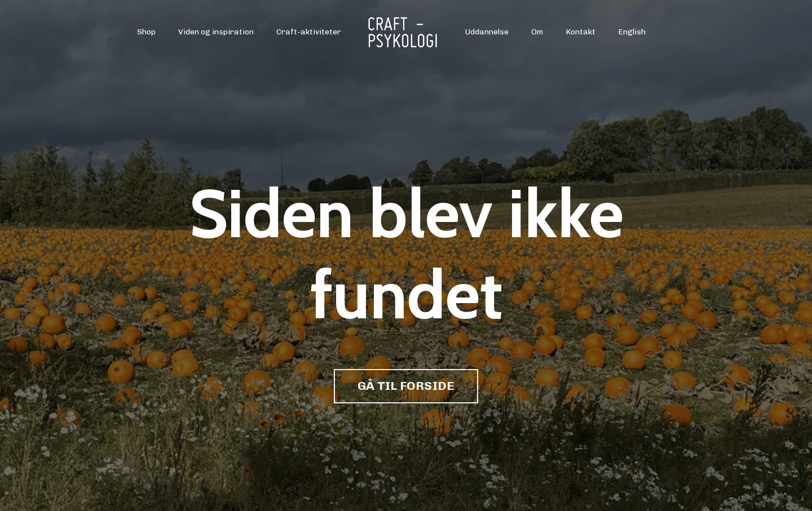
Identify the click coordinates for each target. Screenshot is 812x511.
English (632, 32)
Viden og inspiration (216, 32)
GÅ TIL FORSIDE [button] (406, 386)
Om (537, 32)
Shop (146, 32)
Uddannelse (487, 32)
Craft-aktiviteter (309, 32)
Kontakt (581, 32)
